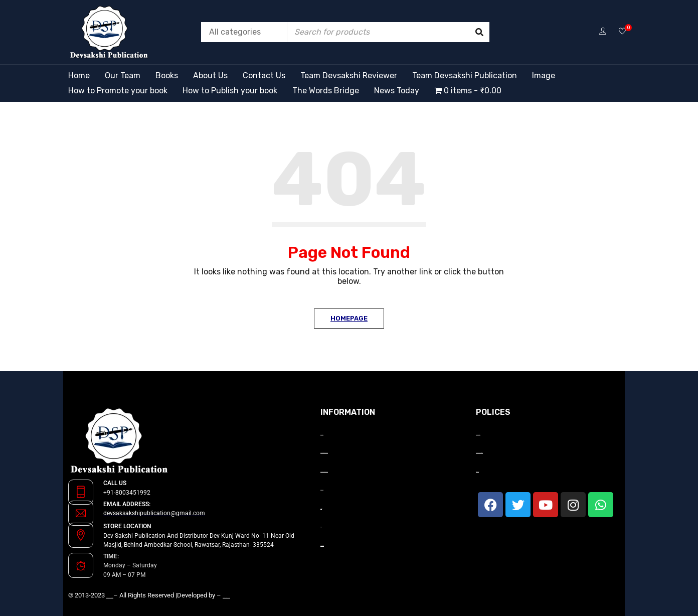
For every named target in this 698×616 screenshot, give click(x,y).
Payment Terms (478, 434)
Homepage (349, 318)
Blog (321, 527)
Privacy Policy (477, 471)
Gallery (321, 508)
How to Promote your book (324, 453)
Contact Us (322, 546)
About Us (322, 434)
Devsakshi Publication (110, 597)
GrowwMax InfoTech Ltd (226, 597)
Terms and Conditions (479, 453)
